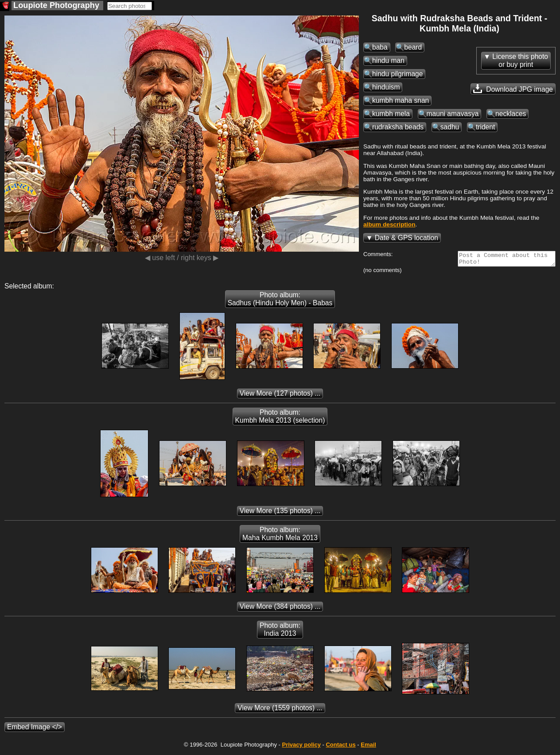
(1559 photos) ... (280, 710)
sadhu (450, 127)
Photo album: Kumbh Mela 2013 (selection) (280, 419)
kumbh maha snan (401, 100)
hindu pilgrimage (397, 74)
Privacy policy (301, 747)
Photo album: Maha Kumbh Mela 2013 (280, 536)
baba (380, 47)
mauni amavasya (453, 114)
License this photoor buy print (520, 60)
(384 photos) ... (280, 609)
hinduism (386, 87)
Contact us (340, 747)
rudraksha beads (398, 127)
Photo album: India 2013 (280, 632)
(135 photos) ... (280, 513)
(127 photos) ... (280, 396)
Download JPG (513, 89)
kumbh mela (391, 114)
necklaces (511, 114)
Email (368, 747)
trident (485, 127)
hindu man (388, 60)
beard (413, 47)
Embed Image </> (35, 730)
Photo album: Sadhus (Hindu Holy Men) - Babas (280, 302)
